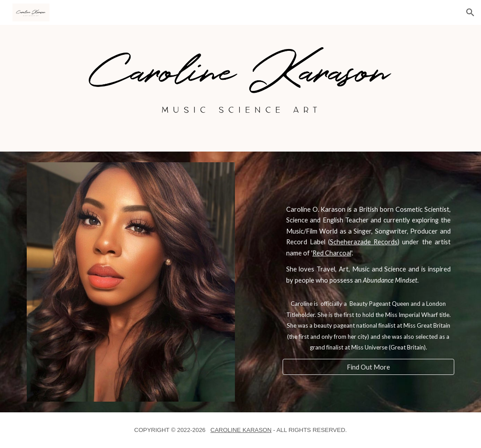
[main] (368, 245)
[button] (470, 12)
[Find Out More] (368, 367)
